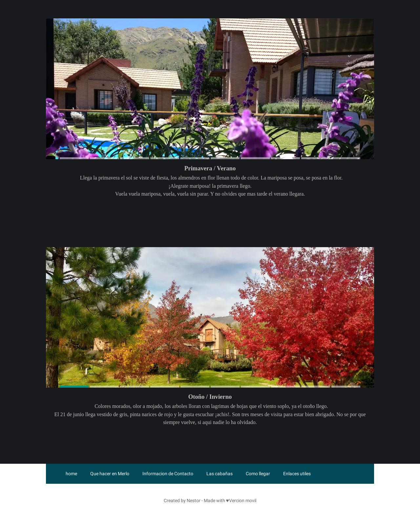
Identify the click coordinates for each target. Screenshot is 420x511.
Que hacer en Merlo (110, 474)
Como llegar (258, 474)
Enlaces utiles (297, 474)
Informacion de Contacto (168, 474)
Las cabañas (220, 474)
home (71, 474)
